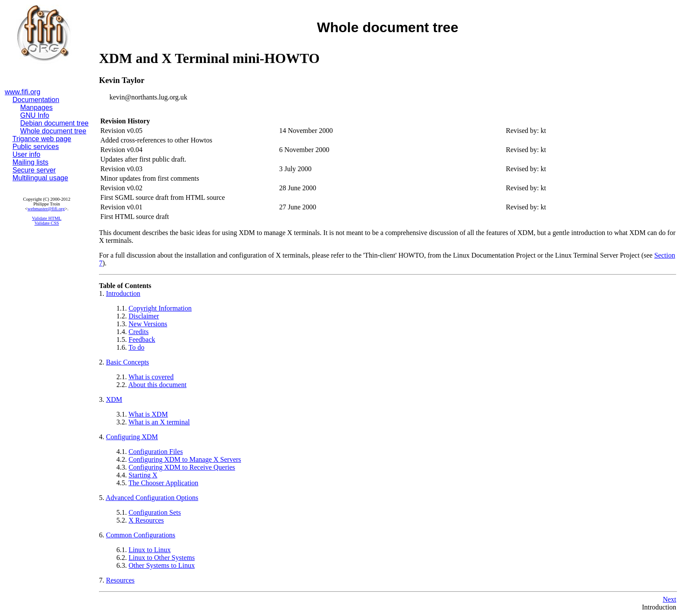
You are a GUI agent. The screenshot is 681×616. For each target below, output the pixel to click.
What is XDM (148, 414)
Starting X (143, 475)
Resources (120, 580)
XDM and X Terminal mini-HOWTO (209, 58)
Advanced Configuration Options (152, 498)
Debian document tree (55, 123)
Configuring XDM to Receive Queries (182, 467)
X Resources (146, 520)
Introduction (123, 293)
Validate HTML (47, 218)
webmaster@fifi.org (46, 209)
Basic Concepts (127, 362)
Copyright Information (160, 308)
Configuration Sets (155, 512)
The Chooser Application (164, 483)
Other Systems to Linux (162, 565)
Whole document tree (53, 131)
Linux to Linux (150, 550)
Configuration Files (156, 452)
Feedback (142, 339)
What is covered (151, 377)
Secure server (34, 170)
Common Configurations (141, 535)
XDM (114, 399)
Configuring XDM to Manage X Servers (185, 459)
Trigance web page (42, 139)
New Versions (148, 324)
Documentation (36, 100)
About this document (157, 385)
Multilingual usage (40, 178)
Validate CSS (47, 223)
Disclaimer (144, 316)
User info (26, 154)
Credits (139, 332)
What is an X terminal (159, 422)
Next (669, 599)
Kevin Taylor (122, 80)
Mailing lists (31, 162)
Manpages (37, 108)
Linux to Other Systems (162, 558)
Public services (36, 147)
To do (137, 347)
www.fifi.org (23, 92)
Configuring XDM (132, 437)
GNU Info (35, 115)
